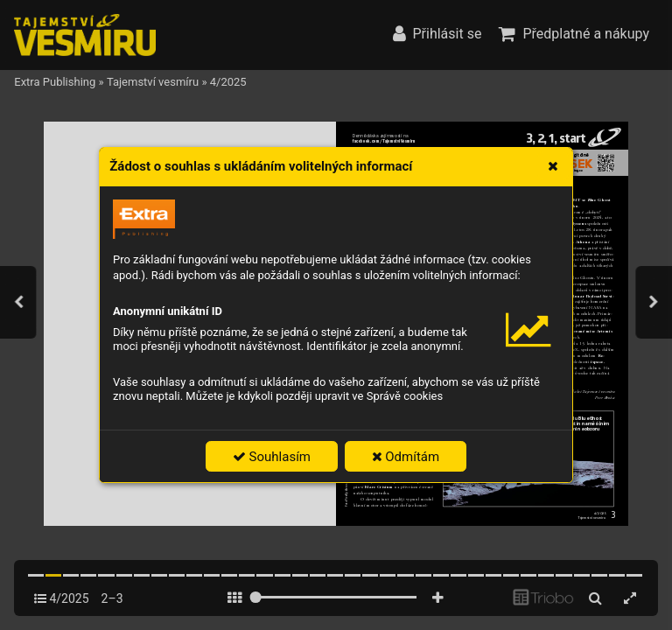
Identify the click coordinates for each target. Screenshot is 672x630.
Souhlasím (272, 457)
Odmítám (406, 457)
